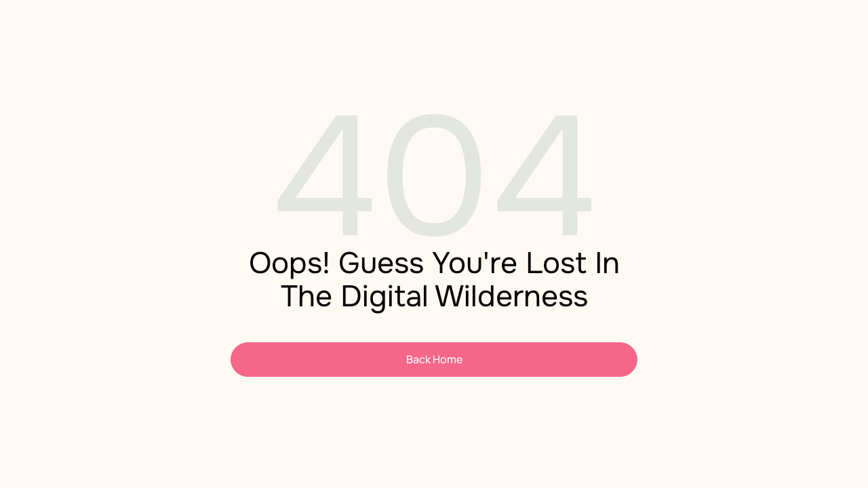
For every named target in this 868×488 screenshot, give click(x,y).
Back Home (434, 359)
